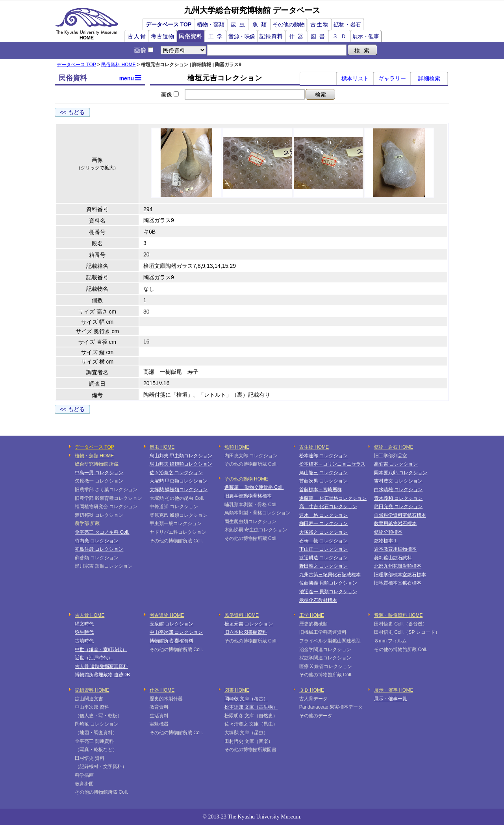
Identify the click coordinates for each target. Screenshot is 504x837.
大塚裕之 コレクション (323, 532)
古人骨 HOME (90, 615)
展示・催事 (366, 36)
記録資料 (271, 36)
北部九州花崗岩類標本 (398, 566)
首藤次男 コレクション (323, 481)
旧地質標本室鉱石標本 (398, 583)
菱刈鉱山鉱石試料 (393, 558)
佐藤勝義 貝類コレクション (328, 583)
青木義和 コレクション (398, 498)
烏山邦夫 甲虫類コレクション (181, 456)
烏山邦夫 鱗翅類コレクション (181, 464)
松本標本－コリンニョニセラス (332, 464)
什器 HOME (162, 690)
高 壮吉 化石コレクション (328, 507)
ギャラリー (392, 78)
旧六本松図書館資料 (246, 632)
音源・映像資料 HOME (398, 615)
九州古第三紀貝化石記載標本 (330, 575)
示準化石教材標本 (318, 600)
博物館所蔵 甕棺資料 (171, 641)
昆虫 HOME (162, 447)
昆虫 (239, 24)
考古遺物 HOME (167, 615)
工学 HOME (312, 615)
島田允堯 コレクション (398, 507)
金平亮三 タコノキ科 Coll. (102, 532)
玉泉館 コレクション (171, 624)
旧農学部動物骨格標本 (248, 496)
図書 (319, 36)
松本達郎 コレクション (323, 456)
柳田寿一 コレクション (323, 523)
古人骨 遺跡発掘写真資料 (101, 666)
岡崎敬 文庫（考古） (246, 699)
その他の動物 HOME (246, 479)
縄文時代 (84, 624)
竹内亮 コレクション (97, 541)
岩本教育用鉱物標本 (395, 549)
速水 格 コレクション (323, 515)
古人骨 (137, 36)
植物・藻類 (211, 24)
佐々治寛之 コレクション (176, 473)
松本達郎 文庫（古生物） (251, 707)
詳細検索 (429, 78)
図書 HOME (237, 690)
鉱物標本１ (386, 541)
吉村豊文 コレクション (398, 481)
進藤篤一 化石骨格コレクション (333, 498)
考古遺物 (163, 36)
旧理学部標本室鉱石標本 (400, 575)
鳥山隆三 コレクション (323, 473)
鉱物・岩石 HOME (394, 447)
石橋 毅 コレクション (323, 541)
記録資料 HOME (92, 690)
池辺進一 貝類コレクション (328, 592)
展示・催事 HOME (394, 690)
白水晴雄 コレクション (398, 490)
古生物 (320, 24)
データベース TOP (169, 24)
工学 (217, 36)
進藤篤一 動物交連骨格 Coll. (254, 487)
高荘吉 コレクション (396, 464)
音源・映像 (242, 36)
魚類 (261, 24)
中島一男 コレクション (99, 473)
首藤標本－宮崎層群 (321, 490)
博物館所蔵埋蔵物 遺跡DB (102, 675)
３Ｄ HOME (312, 690)
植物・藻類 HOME (94, 456)
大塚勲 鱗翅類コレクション (179, 490)
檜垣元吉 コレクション (249, 624)
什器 (298, 36)
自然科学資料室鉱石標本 (400, 515)
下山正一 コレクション (323, 549)
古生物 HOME (314, 447)
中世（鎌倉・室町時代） (101, 650)
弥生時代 (84, 632)
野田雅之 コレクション (323, 566)
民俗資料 (191, 36)
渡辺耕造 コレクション (323, 558)
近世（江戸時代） (94, 658)
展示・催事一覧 (391, 699)
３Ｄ (341, 36)
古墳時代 (84, 641)
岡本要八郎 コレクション (401, 473)
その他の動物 (288, 24)
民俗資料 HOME (118, 65)
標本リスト (355, 78)
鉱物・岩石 (347, 24)
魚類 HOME (237, 447)
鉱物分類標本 (388, 532)
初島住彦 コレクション (99, 549)
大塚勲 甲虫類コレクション (179, 481)
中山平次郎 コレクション (176, 632)
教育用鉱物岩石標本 (395, 523)
